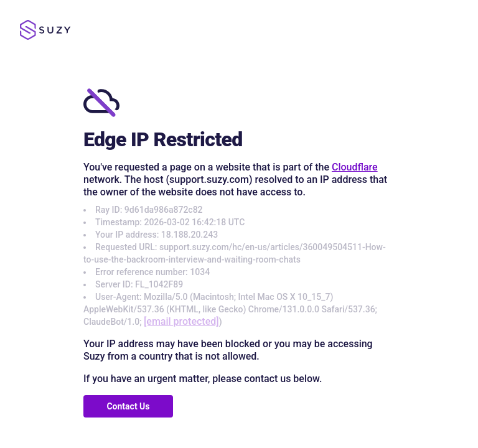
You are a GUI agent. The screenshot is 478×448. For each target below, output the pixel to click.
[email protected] (181, 321)
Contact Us (128, 406)
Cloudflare (355, 167)
